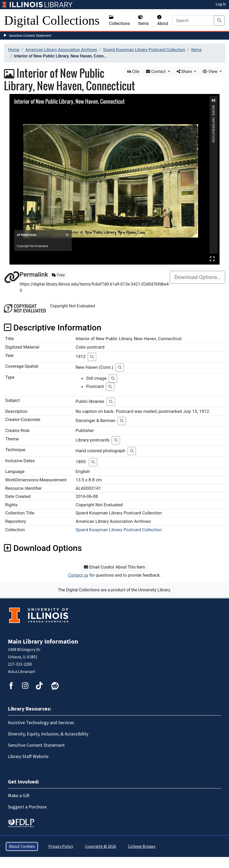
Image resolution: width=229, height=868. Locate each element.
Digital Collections (52, 20)
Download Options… (197, 277)
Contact (156, 72)
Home (14, 50)
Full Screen (212, 259)
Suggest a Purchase (27, 807)
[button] (214, 101)
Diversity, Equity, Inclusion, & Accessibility (48, 734)
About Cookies (22, 846)
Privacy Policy (61, 846)
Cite (133, 72)
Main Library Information (43, 642)
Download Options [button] (43, 548)
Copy (58, 275)
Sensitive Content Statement (30, 36)
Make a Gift (19, 796)
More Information (213, 107)
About (163, 20)
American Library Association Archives (61, 50)
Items (144, 20)
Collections (119, 20)
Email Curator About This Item (114, 567)
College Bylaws (142, 846)
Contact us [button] (78, 575)
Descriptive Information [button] (53, 328)
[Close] (67, 235)
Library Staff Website (28, 757)
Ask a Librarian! (21, 672)
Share (185, 72)
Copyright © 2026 (100, 846)
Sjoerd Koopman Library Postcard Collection (144, 50)
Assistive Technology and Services (41, 723)
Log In (221, 4)
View (211, 72)
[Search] (193, 20)
